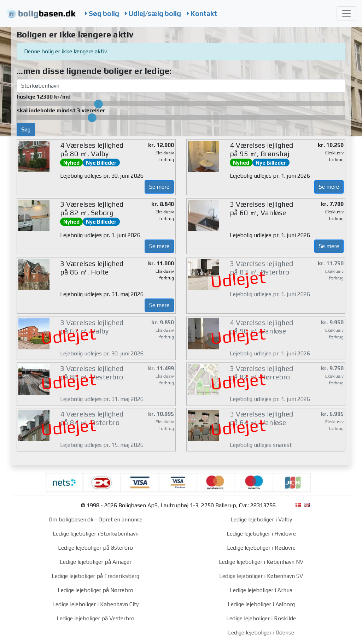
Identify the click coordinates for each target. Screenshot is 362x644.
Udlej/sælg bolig (153, 13)
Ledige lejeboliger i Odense (261, 633)
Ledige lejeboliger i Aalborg (261, 604)
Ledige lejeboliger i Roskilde (261, 618)
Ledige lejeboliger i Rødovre (261, 548)
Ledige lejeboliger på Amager (96, 562)
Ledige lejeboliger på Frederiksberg (95, 576)
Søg (26, 129)
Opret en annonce (121, 519)
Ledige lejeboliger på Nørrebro (95, 590)
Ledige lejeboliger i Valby (261, 519)
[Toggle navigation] (346, 13)
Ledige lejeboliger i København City (95, 604)
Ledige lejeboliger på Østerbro (95, 548)
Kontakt (202, 13)
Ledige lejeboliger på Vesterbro (95, 618)
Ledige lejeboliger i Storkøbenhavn (96, 534)
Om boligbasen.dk (71, 519)
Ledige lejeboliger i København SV (261, 576)
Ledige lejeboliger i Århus (261, 590)
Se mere (159, 187)
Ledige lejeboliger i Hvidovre (261, 534)
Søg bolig (102, 13)
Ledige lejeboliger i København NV (261, 562)
